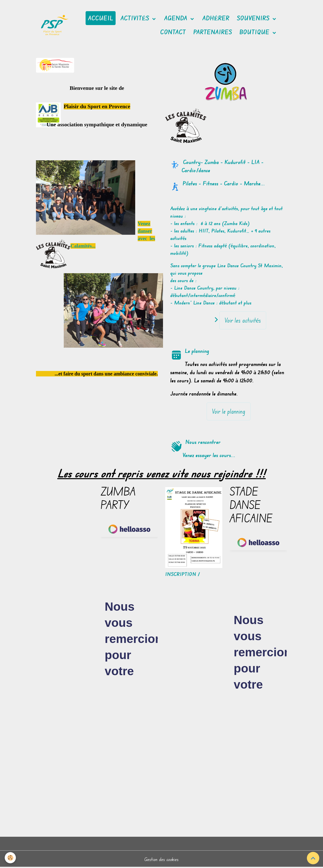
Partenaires (213, 32)
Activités (136, 18)
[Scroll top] (313, 858)
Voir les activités (243, 320)
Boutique (255, 32)
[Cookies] (11, 858)
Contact (173, 32)
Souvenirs (254, 18)
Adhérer (216, 18)
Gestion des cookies (161, 859)
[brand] (55, 25)
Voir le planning (229, 411)
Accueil (101, 18)
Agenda (177, 18)
